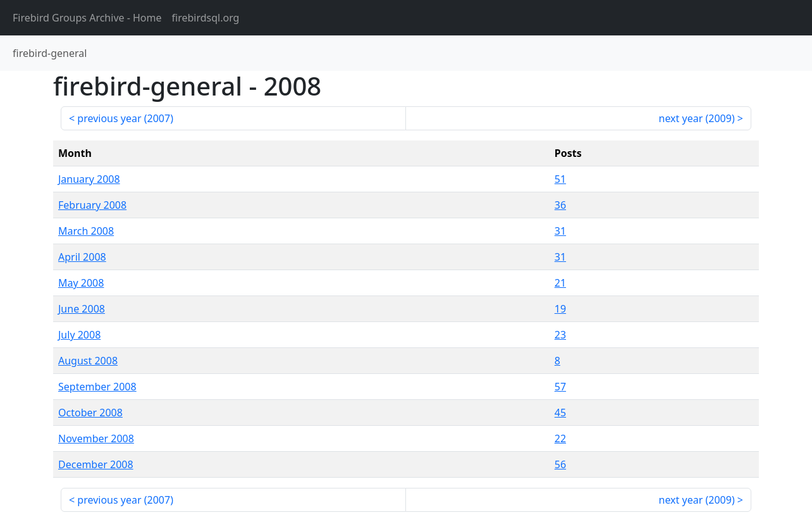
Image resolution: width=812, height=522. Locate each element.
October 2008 (90, 413)
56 (560, 464)
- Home (87, 18)
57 (560, 387)
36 (560, 205)
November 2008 (96, 438)
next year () (697, 118)
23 (560, 335)
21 (560, 283)
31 (560, 231)
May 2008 (81, 283)
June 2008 (82, 309)
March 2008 (86, 231)
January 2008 (89, 179)
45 (560, 413)
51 (560, 179)
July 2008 (79, 335)
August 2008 (88, 361)
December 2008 (96, 464)
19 (560, 309)
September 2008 (97, 387)
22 (560, 438)
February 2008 (92, 205)
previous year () (125, 118)
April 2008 (82, 257)
